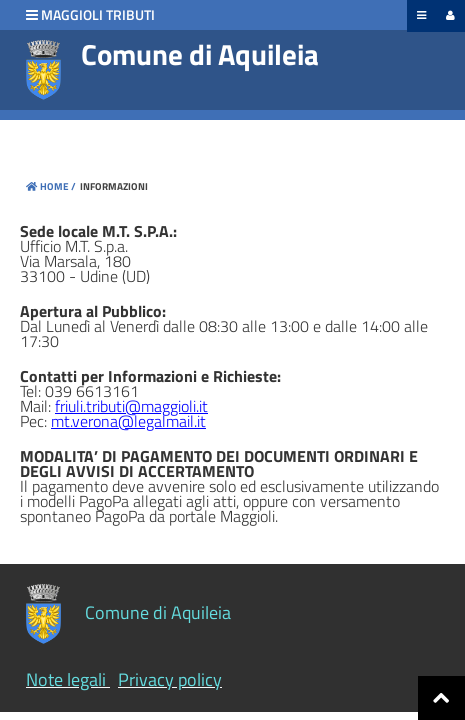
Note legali (66, 679)
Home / (51, 186)
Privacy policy (170, 679)
